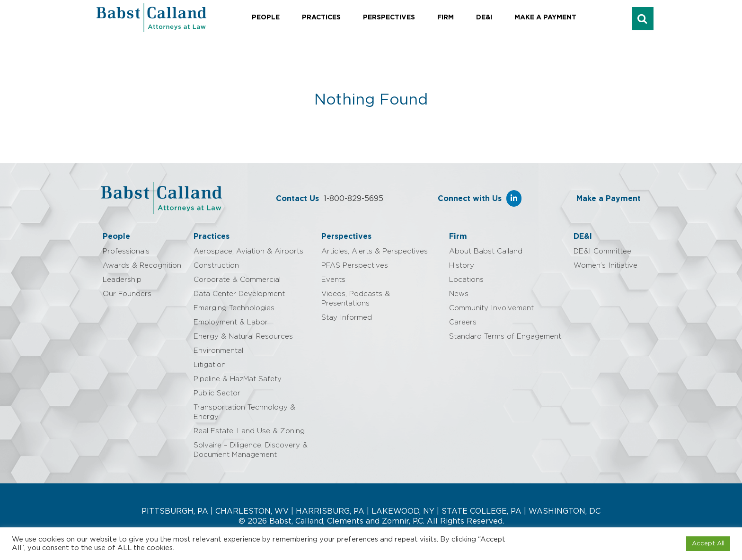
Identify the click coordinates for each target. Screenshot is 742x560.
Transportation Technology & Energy (244, 412)
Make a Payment (545, 17)
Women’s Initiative (605, 266)
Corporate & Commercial (237, 280)
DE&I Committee (602, 251)
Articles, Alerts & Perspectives (375, 251)
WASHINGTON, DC (565, 511)
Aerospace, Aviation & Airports (248, 251)
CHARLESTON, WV (252, 511)
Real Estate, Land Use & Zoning (249, 431)
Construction (216, 266)
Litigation (210, 365)
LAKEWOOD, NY (403, 511)
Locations (466, 280)
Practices (321, 17)
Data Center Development (239, 294)
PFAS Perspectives (355, 266)
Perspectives (389, 17)
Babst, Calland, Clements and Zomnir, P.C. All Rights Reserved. (385, 521)
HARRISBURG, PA (330, 511)
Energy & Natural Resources (243, 337)
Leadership (122, 280)
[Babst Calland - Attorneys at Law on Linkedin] (514, 198)
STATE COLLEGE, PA (481, 511)
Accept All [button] (708, 544)
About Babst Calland (486, 251)
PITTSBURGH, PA (175, 511)
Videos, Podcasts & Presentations (356, 299)
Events (333, 280)
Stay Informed (347, 318)
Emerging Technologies (234, 308)
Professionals (126, 251)
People (266, 17)
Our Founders (127, 294)
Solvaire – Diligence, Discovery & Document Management (251, 450)
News (459, 294)
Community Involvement (491, 308)
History (462, 266)
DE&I (484, 17)
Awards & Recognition (142, 266)
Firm (446, 17)
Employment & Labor (231, 322)
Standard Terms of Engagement (505, 337)
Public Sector (217, 393)
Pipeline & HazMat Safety (238, 379)
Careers (463, 322)
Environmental (218, 351)
